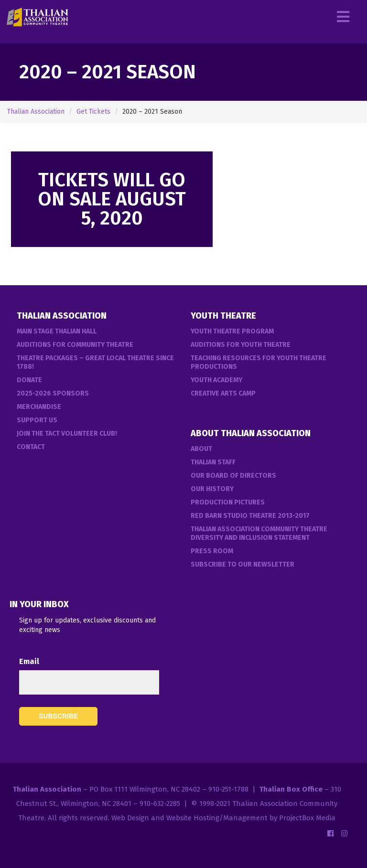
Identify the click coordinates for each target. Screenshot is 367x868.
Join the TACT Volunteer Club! (67, 434)
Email (29, 661)
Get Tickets (93, 112)
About (201, 449)
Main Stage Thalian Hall (57, 331)
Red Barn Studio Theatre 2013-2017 (250, 516)
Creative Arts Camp (223, 393)
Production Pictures (228, 502)
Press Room (212, 551)
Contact (31, 447)
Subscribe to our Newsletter (243, 564)
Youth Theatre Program (232, 331)
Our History (212, 489)
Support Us (37, 420)
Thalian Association (36, 112)
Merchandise (39, 407)
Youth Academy (216, 380)
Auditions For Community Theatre (75, 345)
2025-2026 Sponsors (53, 393)
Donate (29, 380)
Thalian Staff (213, 462)
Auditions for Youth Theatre (241, 345)
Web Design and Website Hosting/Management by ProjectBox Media (223, 818)
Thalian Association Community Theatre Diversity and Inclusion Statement (259, 533)
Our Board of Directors (233, 476)
